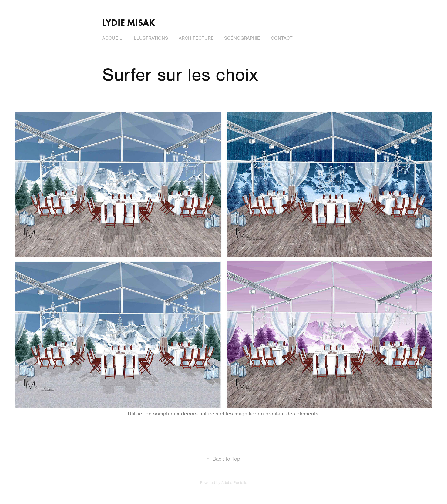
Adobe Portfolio (234, 483)
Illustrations (150, 38)
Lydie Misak (129, 23)
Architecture (196, 38)
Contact (282, 38)
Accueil (112, 38)
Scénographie (242, 38)
